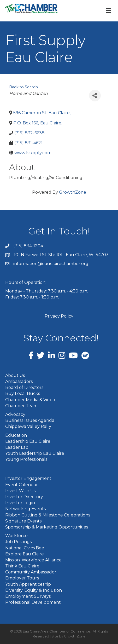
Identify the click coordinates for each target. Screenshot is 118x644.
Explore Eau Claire (25, 554)
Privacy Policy (59, 316)
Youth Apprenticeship (28, 584)
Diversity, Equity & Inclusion (34, 590)
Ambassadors (19, 381)
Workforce (16, 536)
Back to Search (23, 87)
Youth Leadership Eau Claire (35, 453)
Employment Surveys (28, 596)
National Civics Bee (25, 548)
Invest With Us (20, 491)
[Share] (95, 96)
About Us (15, 375)
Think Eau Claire (22, 566)
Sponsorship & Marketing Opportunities (47, 527)
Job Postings (18, 542)
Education (16, 435)
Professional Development (33, 602)
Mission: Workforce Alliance (33, 560)
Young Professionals (26, 459)
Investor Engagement (28, 478)
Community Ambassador (31, 572)
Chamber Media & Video (30, 400)
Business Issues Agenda (30, 420)
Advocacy (15, 414)
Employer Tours (22, 578)
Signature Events (23, 521)
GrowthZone (73, 192)
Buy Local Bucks (23, 393)
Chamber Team (21, 406)
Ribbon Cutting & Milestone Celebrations (48, 515)
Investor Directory (24, 497)
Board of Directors (24, 387)
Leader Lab (17, 447)
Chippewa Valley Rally (28, 426)
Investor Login (20, 503)
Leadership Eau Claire (28, 441)
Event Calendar (22, 485)
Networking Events (25, 509)
